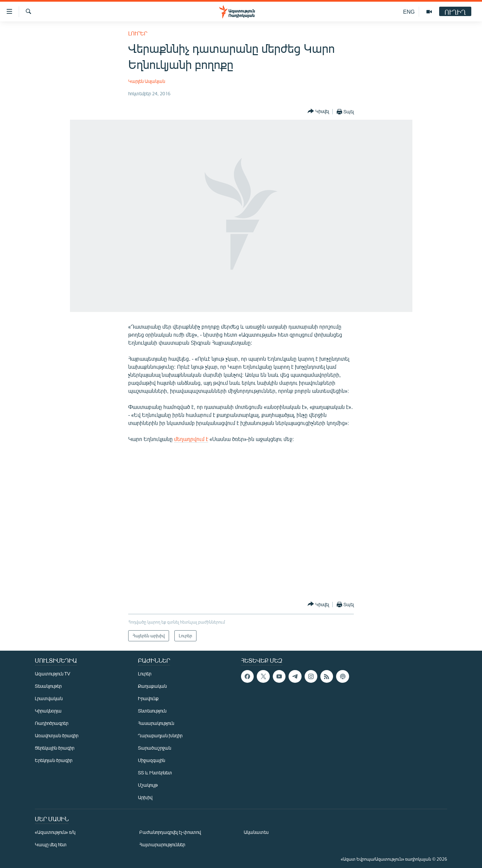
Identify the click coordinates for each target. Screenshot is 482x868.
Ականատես (256, 832)
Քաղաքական (152, 686)
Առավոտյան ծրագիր (57, 735)
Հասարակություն (156, 723)
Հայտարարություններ (162, 844)
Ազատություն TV (53, 674)
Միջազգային (151, 760)
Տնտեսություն (152, 711)
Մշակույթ (148, 785)
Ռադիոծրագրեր (52, 723)
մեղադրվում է (191, 439)
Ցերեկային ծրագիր (55, 748)
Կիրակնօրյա (48, 711)
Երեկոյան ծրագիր (54, 760)
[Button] (318, 112)
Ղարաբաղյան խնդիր (160, 735)
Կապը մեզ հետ (51, 844)
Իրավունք (148, 698)
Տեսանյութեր (48, 686)
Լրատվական (49, 698)
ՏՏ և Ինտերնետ (155, 773)
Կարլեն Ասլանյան (147, 81)
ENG (409, 12)
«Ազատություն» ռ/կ (55, 832)
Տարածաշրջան (154, 748)
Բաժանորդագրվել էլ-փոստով (170, 832)
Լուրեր (138, 33)
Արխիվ (145, 797)
